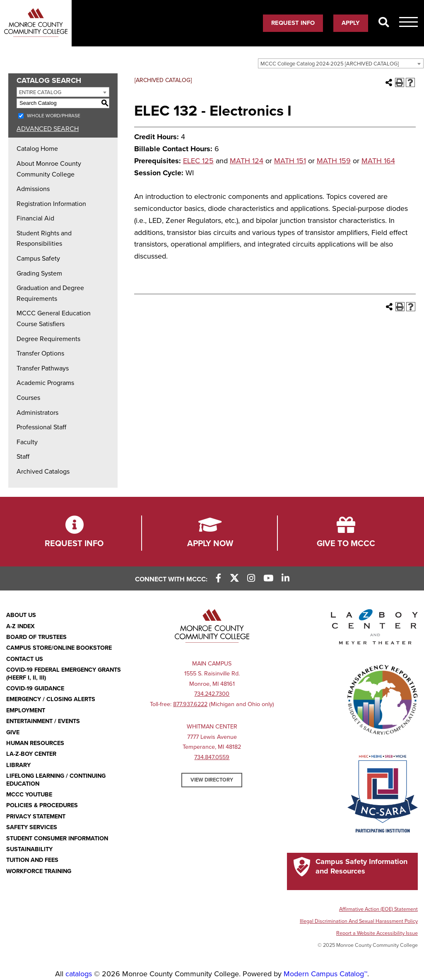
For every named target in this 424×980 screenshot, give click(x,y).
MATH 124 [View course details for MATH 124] (247, 161)
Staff (23, 457)
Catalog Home (37, 149)
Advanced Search (48, 129)
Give (13, 732)
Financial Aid (35, 218)
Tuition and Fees (32, 860)
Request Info (293, 23)
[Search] (384, 23)
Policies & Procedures (42, 805)
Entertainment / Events (43, 721)
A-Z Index (20, 626)
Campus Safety (38, 259)
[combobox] (341, 63)
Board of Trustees (36, 637)
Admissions (33, 189)
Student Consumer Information (57, 838)
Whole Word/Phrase (54, 116)
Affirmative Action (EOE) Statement (378, 909)
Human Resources (35, 743)
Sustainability (29, 849)
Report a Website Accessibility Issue (377, 933)
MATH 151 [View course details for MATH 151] (290, 161)
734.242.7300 (212, 694)
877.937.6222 (190, 704)
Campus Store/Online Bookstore (59, 648)
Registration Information (51, 204)
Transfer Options (40, 353)
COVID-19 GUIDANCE (35, 688)
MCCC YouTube (29, 795)
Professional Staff (41, 427)
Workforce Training (39, 871)
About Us (21, 615)
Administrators (37, 413)
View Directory (212, 780)
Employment (26, 710)
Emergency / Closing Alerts (51, 699)
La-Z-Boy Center (31, 754)
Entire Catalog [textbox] (40, 92)
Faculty (27, 442)
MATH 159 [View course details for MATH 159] (334, 161)
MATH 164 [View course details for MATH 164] (378, 161)
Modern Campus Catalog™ (325, 974)
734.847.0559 (212, 757)
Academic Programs (45, 383)
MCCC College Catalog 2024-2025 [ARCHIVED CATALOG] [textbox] (330, 64)
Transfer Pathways (43, 368)
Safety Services (32, 827)
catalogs (79, 974)
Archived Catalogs (43, 472)
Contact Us (25, 659)
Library (18, 765)
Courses (28, 398)
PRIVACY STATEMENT (36, 817)
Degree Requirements (48, 339)
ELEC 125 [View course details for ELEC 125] (198, 161)
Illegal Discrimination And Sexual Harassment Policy (359, 921)
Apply (351, 23)
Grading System (39, 273)
